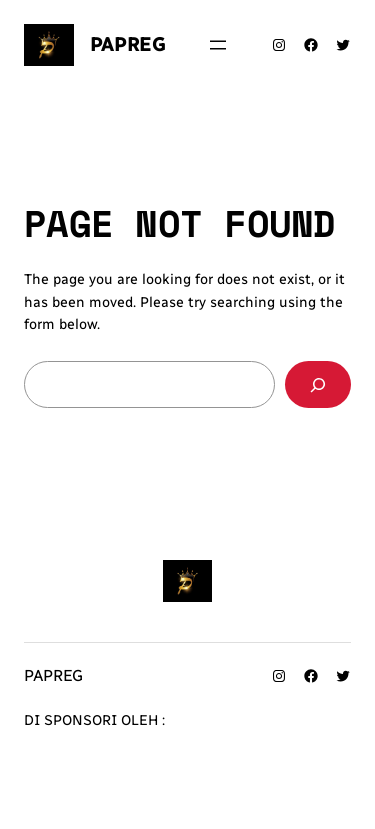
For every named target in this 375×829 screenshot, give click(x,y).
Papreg (128, 44)
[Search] (318, 384)
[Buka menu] (218, 45)
